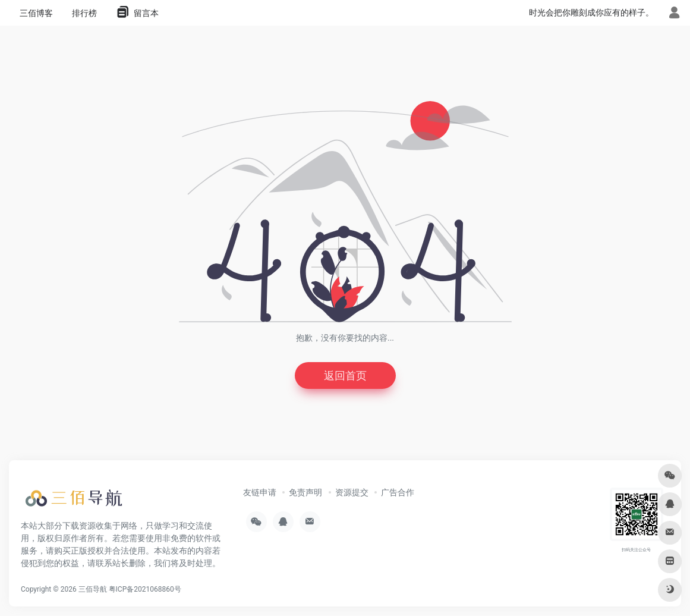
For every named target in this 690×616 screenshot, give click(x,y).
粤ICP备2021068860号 (145, 589)
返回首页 (345, 375)
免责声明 (305, 492)
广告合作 (398, 492)
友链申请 (260, 492)
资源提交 (352, 492)
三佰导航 (93, 589)
